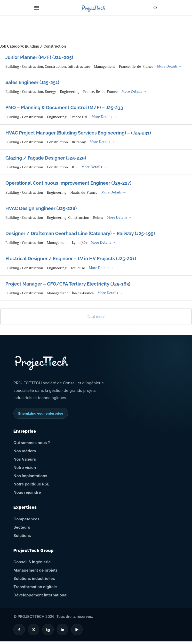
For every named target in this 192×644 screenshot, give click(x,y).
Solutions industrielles (34, 578)
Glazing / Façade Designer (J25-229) (46, 158)
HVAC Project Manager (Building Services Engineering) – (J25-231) (78, 133)
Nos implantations (30, 476)
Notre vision (25, 467)
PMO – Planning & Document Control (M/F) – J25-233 (64, 107)
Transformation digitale (35, 587)
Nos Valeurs (25, 459)
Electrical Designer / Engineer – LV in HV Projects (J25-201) (71, 259)
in (62, 630)
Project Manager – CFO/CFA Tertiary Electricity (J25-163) (68, 284)
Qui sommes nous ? (32, 443)
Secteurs (22, 527)
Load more (96, 316)
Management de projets (35, 570)
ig (48, 630)
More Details (170, 66)
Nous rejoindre (27, 492)
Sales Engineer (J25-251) (32, 82)
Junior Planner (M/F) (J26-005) (39, 57)
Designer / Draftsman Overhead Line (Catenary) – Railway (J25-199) (80, 233)
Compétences (26, 519)
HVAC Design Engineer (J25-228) (41, 208)
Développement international (40, 595)
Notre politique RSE (31, 484)
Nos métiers (25, 451)
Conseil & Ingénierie (32, 562)
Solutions (22, 536)
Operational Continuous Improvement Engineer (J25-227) (69, 183)
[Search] (155, 8)
